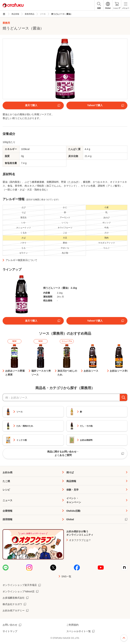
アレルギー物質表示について (21, 260)
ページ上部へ (124, 638)
